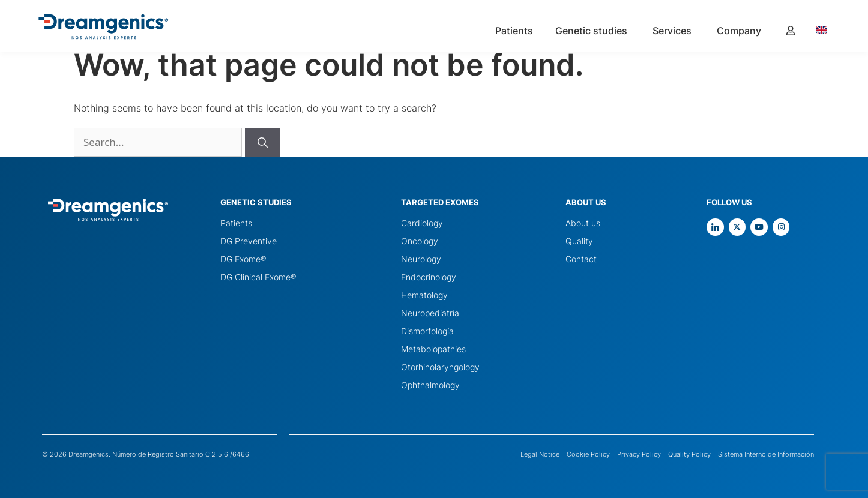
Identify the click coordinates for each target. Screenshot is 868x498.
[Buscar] (263, 142)
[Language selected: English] (827, 30)
